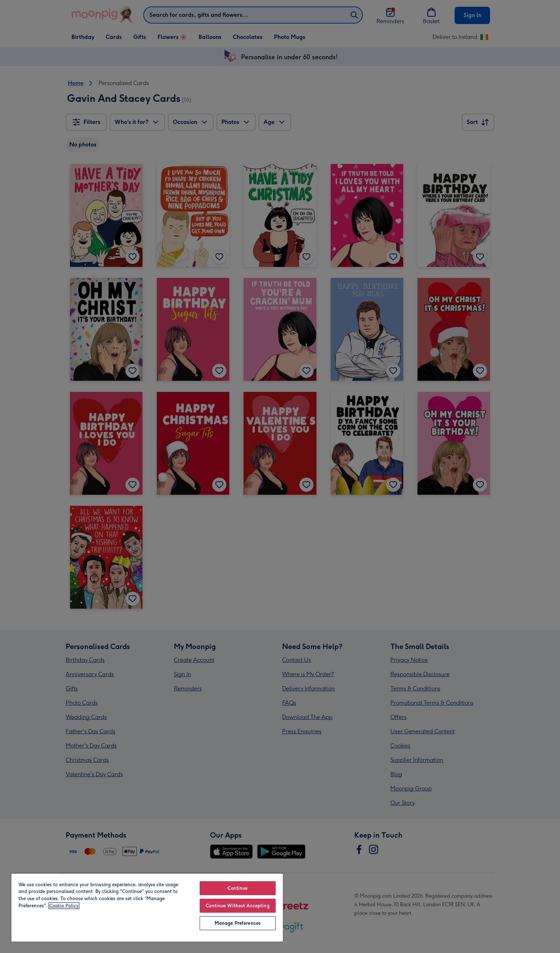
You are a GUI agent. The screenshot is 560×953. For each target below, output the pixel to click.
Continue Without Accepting (237, 906)
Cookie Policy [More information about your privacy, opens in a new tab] (64, 906)
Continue (237, 888)
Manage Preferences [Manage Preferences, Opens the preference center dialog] (238, 923)
